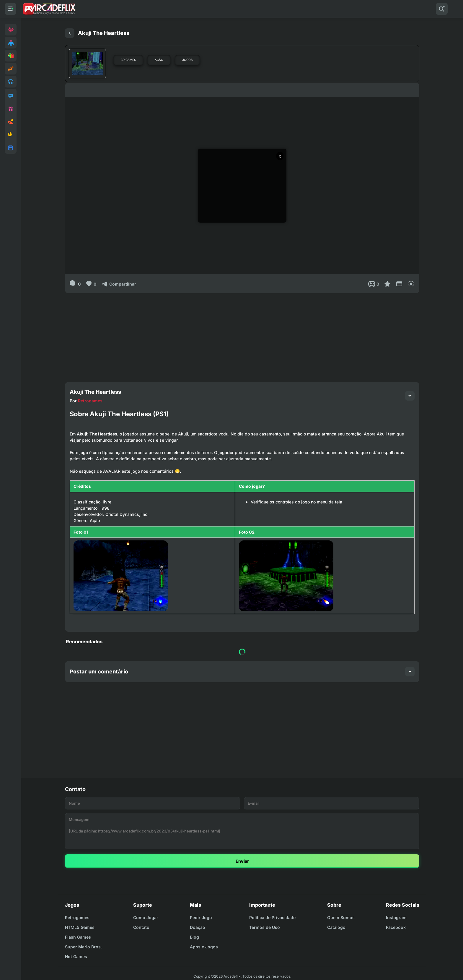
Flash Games (78, 937)
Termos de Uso (265, 927)
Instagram (396, 917)
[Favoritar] (387, 284)
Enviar (242, 861)
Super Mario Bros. (83, 947)
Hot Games (76, 956)
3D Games (128, 60)
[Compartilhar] (119, 284)
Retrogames (90, 401)
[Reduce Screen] (399, 284)
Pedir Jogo (201, 917)
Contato (141, 927)
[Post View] (374, 284)
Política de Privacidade (272, 917)
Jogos (187, 60)
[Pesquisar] (442, 9)
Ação (159, 60)
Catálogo (336, 927)
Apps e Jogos (204, 947)
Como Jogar (146, 917)
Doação (198, 927)
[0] (75, 284)
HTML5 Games (80, 927)
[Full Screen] (411, 284)
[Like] (91, 284)
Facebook (396, 927)
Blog (194, 937)
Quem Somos (341, 917)
